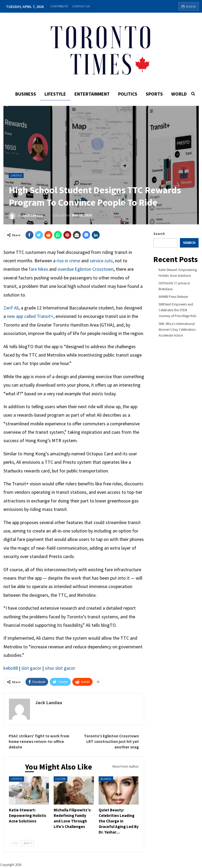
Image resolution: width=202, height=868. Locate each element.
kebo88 (11, 668)
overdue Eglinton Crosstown (86, 269)
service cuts (101, 261)
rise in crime (68, 261)
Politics (128, 94)
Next (28, 843)
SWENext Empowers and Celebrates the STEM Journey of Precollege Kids (177, 310)
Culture (60, 779)
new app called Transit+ (30, 316)
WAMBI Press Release (173, 297)
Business (24, 94)
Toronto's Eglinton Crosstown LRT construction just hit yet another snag (111, 741)
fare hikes (38, 269)
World (181, 94)
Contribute (59, 6)
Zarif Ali (11, 308)
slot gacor (31, 668)
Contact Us (81, 6)
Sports (156, 94)
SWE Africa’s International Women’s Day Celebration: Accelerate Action (177, 330)
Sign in (189, 6)
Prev (15, 843)
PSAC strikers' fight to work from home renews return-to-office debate (39, 741)
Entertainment (92, 94)
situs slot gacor (60, 668)
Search (159, 234)
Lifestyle (54, 94)
